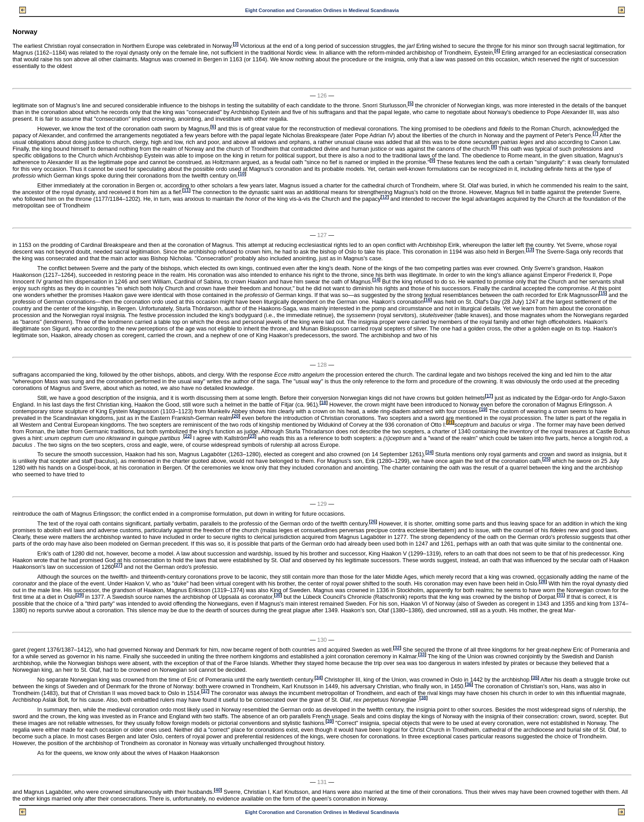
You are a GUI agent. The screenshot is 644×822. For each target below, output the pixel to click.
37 (205, 691)
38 (423, 697)
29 (79, 595)
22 (187, 436)
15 (603, 293)
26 (373, 522)
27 (118, 565)
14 (376, 280)
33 (422, 655)
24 (430, 452)
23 (252, 436)
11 (186, 190)
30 (278, 595)
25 (546, 459)
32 (397, 648)
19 (483, 409)
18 (324, 402)
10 (242, 174)
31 (561, 595)
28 (543, 582)
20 (236, 416)
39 (329, 721)
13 (530, 250)
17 (489, 396)
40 (218, 790)
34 (319, 677)
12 (385, 197)
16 (428, 300)
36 (469, 684)
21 (450, 422)
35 (535, 677)
